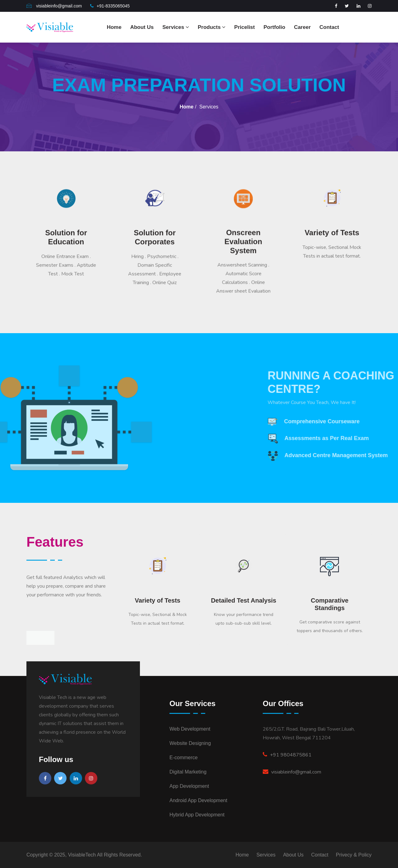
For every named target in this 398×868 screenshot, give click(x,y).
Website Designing (190, 743)
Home (114, 27)
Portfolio (274, 27)
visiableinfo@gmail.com (292, 772)
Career (302, 27)
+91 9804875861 (287, 755)
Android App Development (198, 800)
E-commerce (184, 758)
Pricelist (244, 27)
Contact (329, 27)
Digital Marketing (188, 772)
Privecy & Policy (354, 855)
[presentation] (33, 638)
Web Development (190, 729)
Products (212, 27)
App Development (189, 786)
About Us (142, 27)
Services (176, 27)
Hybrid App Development (197, 815)
